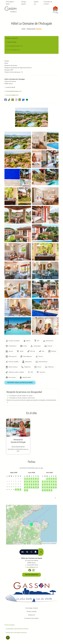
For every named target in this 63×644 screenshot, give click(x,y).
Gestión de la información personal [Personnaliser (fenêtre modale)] (16, 633)
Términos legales (10, 625)
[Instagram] (33, 570)
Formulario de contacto (48, 3)
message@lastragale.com (15, 46)
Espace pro (36, 3)
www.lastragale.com (14, 50)
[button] (55, 498)
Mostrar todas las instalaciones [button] (20, 383)
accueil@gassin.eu (31, 567)
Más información (32, 575)
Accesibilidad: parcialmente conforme (17, 629)
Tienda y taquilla (24, 3)
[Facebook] (30, 570)
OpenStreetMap (47, 543)
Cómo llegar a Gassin (10, 3)
